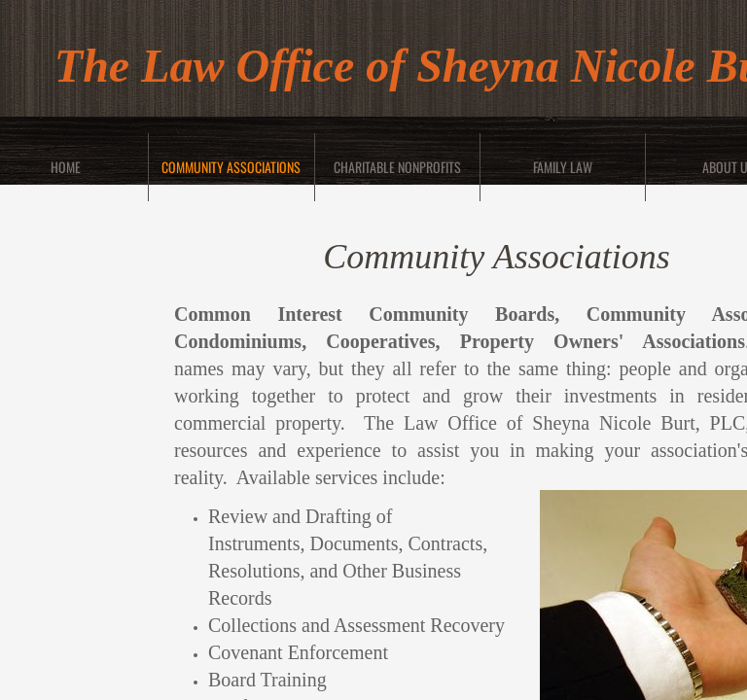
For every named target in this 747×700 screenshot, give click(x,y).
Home (66, 167)
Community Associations (231, 167)
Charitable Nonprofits (397, 167)
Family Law (563, 167)
